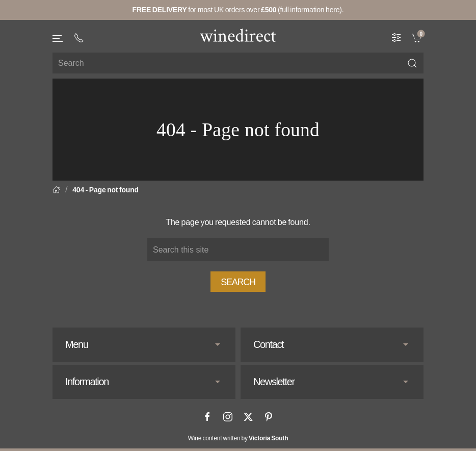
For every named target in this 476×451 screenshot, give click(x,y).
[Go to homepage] (238, 35)
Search (238, 282)
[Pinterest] (269, 417)
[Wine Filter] (396, 37)
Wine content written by (238, 438)
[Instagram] (228, 417)
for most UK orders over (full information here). (238, 10)
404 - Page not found (105, 190)
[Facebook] (207, 417)
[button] (58, 39)
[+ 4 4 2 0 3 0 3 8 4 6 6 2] (79, 38)
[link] (418, 37)
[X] (248, 417)
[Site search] (238, 63)
